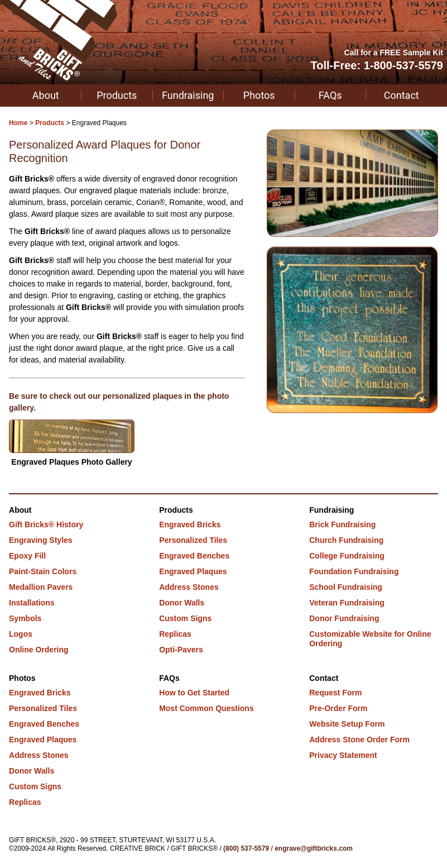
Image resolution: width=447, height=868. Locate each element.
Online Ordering (39, 650)
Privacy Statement (343, 755)
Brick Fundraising (342, 524)
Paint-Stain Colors (43, 571)
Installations (32, 603)
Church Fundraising (346, 540)
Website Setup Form (347, 724)
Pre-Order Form (338, 708)
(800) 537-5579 (246, 848)
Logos (21, 634)
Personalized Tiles (193, 540)
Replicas (175, 634)
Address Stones (189, 587)
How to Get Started (194, 693)
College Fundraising (347, 556)
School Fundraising (346, 587)
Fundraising (188, 95)
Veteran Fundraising (347, 603)
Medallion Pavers (41, 587)
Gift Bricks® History (46, 524)
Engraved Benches (194, 556)
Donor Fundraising (344, 618)
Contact (402, 95)
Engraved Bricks (190, 524)
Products (117, 95)
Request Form (335, 693)
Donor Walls (182, 603)
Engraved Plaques (193, 571)
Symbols (25, 618)
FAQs (330, 95)
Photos (259, 95)
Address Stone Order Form (359, 740)
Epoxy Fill (27, 556)
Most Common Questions (206, 708)
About (46, 95)
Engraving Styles (41, 540)
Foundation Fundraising (354, 571)
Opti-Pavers (181, 650)
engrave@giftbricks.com (314, 848)
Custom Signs (185, 618)
